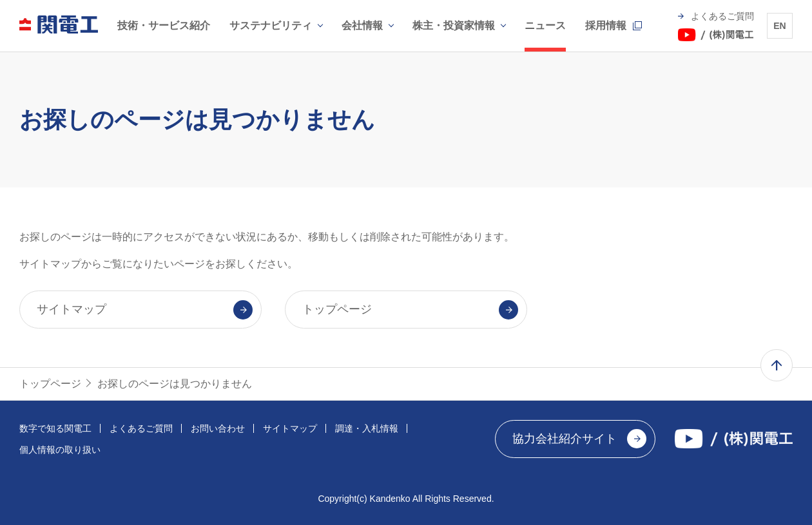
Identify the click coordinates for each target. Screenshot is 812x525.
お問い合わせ (218, 428)
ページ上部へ (777, 365)
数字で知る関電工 (55, 428)
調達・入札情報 (367, 428)
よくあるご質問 (141, 428)
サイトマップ (290, 428)
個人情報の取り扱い (60, 450)
